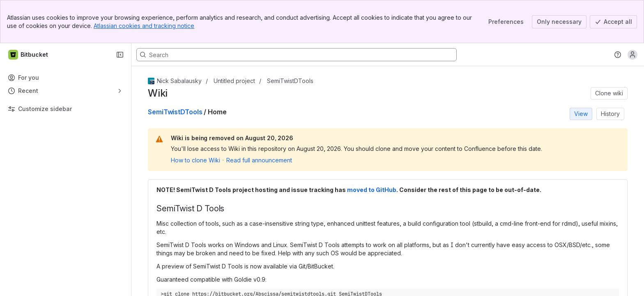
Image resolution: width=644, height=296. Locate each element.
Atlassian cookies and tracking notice (144, 26)
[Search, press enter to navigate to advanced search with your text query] (297, 55)
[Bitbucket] (29, 55)
